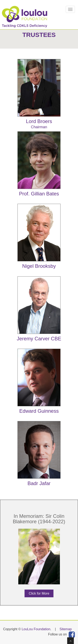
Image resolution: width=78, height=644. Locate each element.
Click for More (39, 593)
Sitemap (66, 629)
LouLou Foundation (36, 629)
